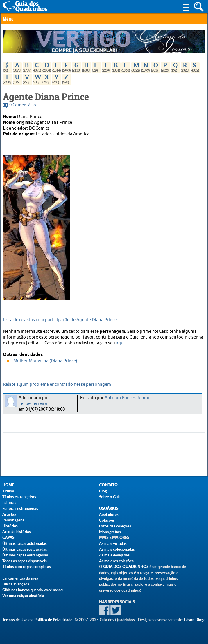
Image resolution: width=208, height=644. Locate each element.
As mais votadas (113, 543)
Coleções (107, 520)
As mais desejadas (114, 555)
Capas (8, 537)
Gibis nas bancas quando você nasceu (33, 590)
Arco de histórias (17, 532)
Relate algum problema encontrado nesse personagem (57, 384)
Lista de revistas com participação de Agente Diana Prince (60, 320)
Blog (103, 491)
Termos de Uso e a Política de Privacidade (37, 620)
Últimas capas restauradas (25, 549)
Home (8, 485)
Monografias (110, 532)
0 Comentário (23, 105)
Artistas (9, 514)
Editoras (9, 503)
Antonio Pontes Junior (127, 398)
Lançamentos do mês (20, 578)
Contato (108, 485)
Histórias (10, 526)
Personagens (13, 520)
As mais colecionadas (117, 549)
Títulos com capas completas (27, 567)
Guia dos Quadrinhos (126, 567)
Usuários (109, 509)
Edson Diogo (195, 620)
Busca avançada (16, 584)
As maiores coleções (116, 561)
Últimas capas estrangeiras (25, 555)
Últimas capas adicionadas (25, 543)
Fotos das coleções (115, 526)
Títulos (8, 491)
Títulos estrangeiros (19, 497)
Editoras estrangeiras (20, 508)
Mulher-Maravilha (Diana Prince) (45, 361)
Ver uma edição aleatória (23, 596)
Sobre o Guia (110, 497)
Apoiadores (109, 514)
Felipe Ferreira (33, 404)
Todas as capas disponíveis (25, 561)
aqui (120, 343)
